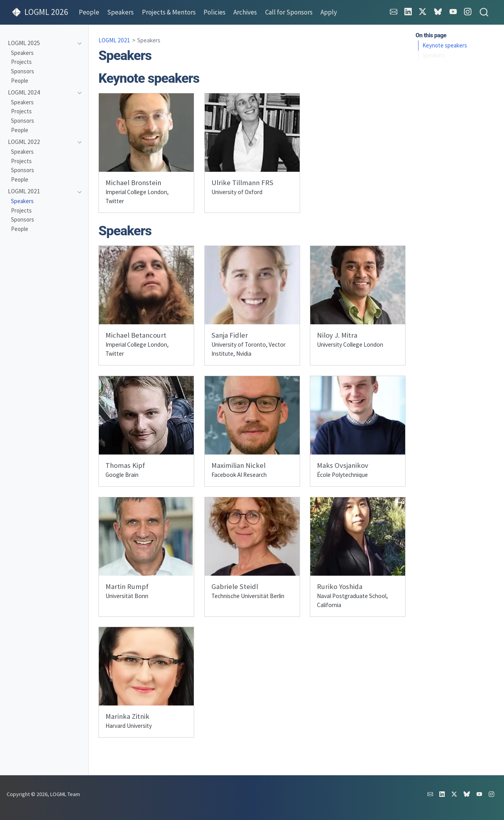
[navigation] (41, 43)
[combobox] (484, 12)
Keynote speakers (445, 45)
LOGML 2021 (114, 40)
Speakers (434, 55)
